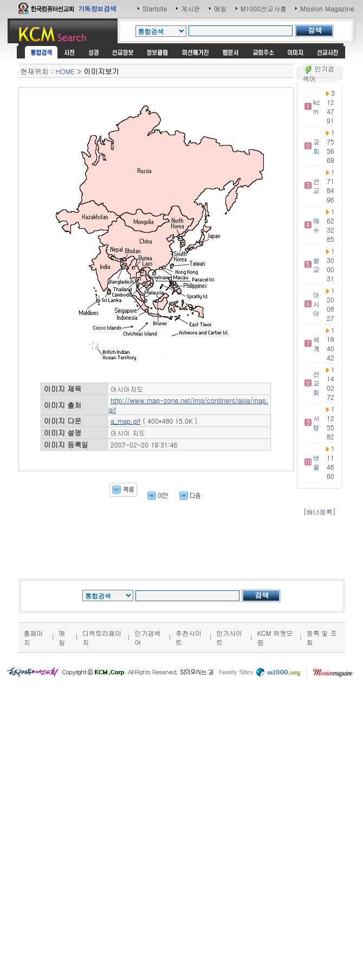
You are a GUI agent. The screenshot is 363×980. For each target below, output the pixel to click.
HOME (65, 71)
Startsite (155, 8)
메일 (221, 8)
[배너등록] (320, 512)
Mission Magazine (327, 8)
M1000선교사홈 (264, 8)
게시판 (191, 8)
